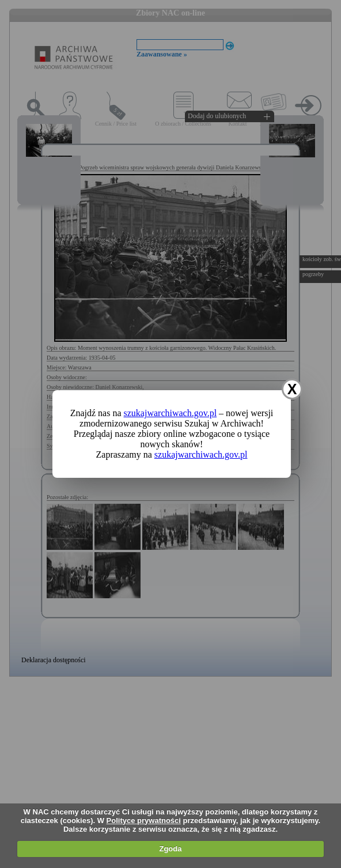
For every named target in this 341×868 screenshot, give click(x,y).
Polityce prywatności (144, 820)
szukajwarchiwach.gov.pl (170, 413)
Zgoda (170, 849)
